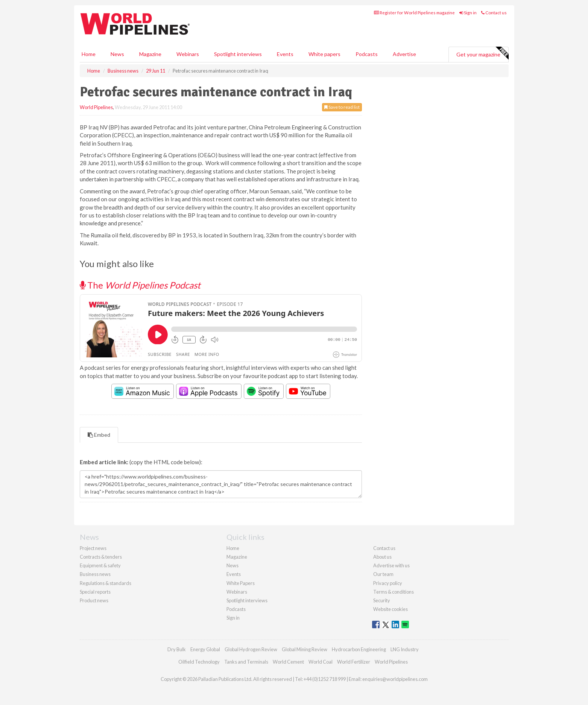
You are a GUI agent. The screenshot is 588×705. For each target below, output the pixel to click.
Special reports (95, 592)
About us (382, 557)
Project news (93, 548)
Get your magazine (482, 53)
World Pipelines (96, 107)
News (232, 565)
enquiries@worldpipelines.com (395, 679)
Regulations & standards (106, 583)
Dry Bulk (177, 649)
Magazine (150, 54)
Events (285, 54)
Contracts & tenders (101, 557)
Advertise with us (391, 565)
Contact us (494, 13)
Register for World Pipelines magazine (414, 13)
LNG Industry (405, 649)
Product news (94, 600)
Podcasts (367, 54)
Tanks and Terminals (246, 662)
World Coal (321, 662)
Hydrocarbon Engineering (359, 649)
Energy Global (205, 649)
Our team (383, 574)
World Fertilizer (354, 662)
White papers (324, 54)
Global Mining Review (305, 649)
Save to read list (342, 107)
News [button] (117, 54)
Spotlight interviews (238, 54)
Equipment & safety (100, 565)
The (140, 285)
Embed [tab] (99, 435)
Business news (95, 574)
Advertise (404, 54)
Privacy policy (388, 583)
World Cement (288, 662)
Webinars (188, 54)
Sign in (468, 13)
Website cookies (390, 609)
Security (382, 600)
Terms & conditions (394, 592)
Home (89, 54)
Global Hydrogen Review (251, 649)
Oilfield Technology (199, 662)
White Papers (241, 583)
